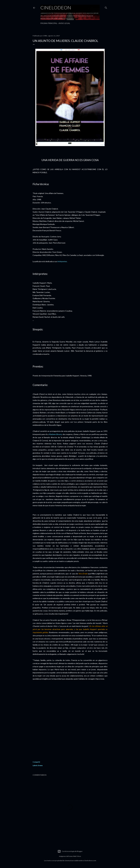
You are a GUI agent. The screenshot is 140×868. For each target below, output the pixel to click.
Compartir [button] (36, 762)
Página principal (49, 23)
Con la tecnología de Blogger (70, 851)
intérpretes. (62, 261)
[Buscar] (106, 7)
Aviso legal (64, 23)
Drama (40, 765)
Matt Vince (77, 856)
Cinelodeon (56, 8)
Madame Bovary (55, 434)
